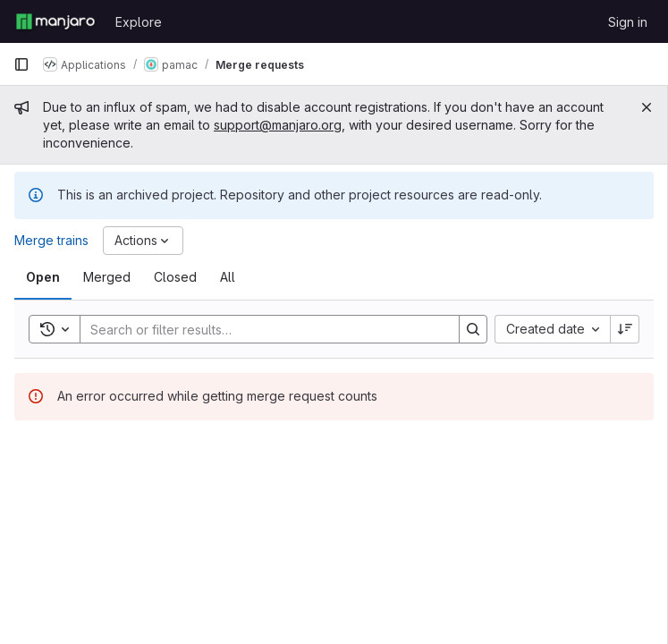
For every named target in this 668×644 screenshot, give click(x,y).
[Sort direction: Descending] (625, 329)
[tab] (43, 277)
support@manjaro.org (278, 125)
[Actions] (143, 241)
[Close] (647, 107)
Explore (139, 22)
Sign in (628, 22)
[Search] (261, 329)
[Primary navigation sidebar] (21, 64)
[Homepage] (55, 21)
